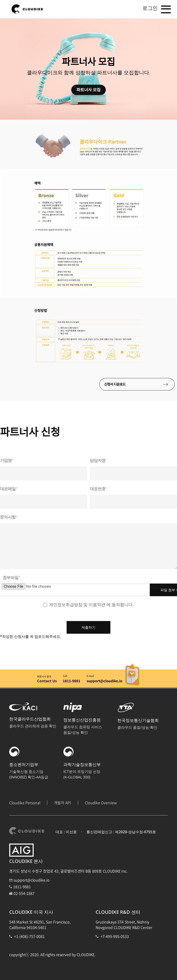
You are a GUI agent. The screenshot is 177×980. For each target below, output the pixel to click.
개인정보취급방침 (66, 603)
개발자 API (62, 801)
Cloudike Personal (25, 801)
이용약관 (97, 603)
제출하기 (88, 626)
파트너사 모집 (88, 90)
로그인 (147, 9)
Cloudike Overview (101, 801)
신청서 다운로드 (144, 384)
